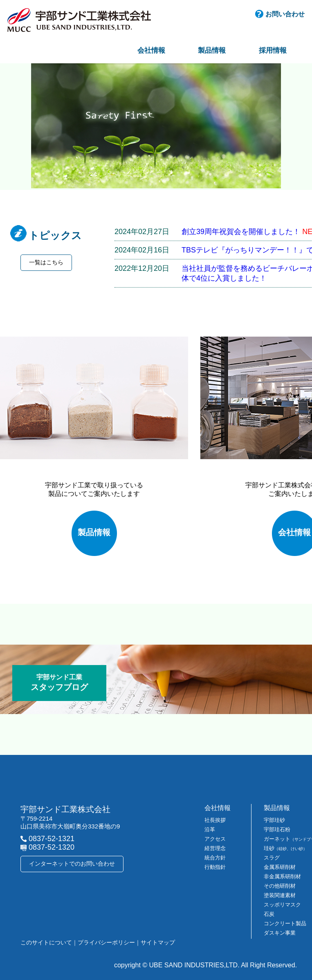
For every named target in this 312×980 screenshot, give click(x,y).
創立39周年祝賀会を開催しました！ (241, 232)
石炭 (269, 914)
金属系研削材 (280, 867)
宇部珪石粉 (277, 829)
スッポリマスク (282, 905)
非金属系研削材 (282, 876)
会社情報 (151, 50)
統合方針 (215, 858)
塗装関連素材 (280, 895)
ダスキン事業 (280, 933)
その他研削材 (280, 886)
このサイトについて (46, 942)
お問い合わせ (285, 14)
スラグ (272, 858)
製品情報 (212, 50)
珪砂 (285, 848)
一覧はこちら (46, 262)
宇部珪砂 (274, 820)
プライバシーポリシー (106, 942)
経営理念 (215, 848)
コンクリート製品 (285, 923)
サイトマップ (158, 942)
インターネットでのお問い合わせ (72, 864)
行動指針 (215, 867)
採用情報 (273, 50)
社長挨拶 (215, 820)
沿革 (210, 829)
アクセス (215, 839)
